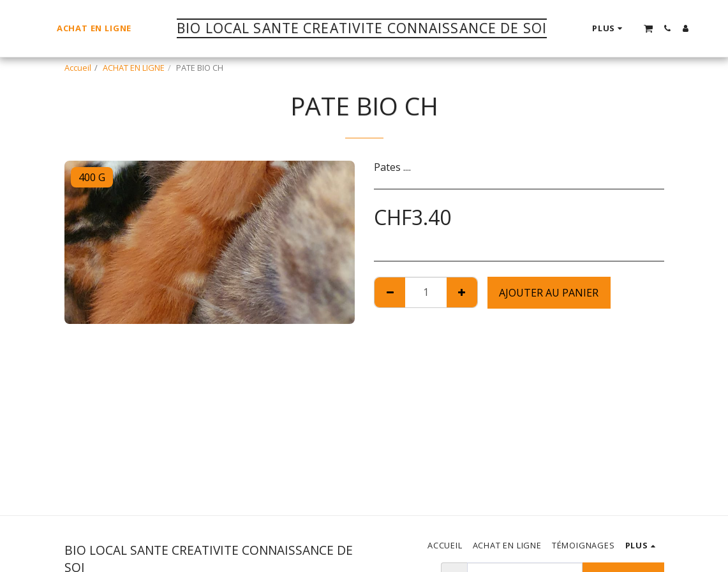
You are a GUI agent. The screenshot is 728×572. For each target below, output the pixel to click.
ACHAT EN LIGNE (134, 68)
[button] (648, 28)
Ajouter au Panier (549, 293)
